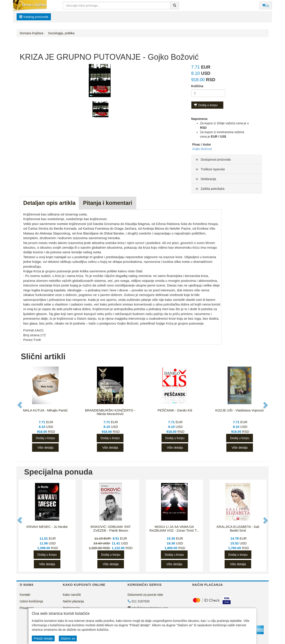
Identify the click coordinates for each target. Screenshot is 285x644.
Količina (197, 86)
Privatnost (27, 608)
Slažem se (68, 638)
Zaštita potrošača (209, 189)
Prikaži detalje (43, 638)
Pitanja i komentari (108, 203)
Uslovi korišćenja (31, 601)
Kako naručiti (72, 595)
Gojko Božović (202, 149)
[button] (20, 405)
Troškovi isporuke (210, 169)
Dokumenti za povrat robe (145, 595)
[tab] (227, 159)
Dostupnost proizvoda (213, 160)
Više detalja (45, 448)
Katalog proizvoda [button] (34, 17)
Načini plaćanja (73, 601)
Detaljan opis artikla (49, 203)
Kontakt (25, 595)
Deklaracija (205, 179)
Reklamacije (71, 608)
